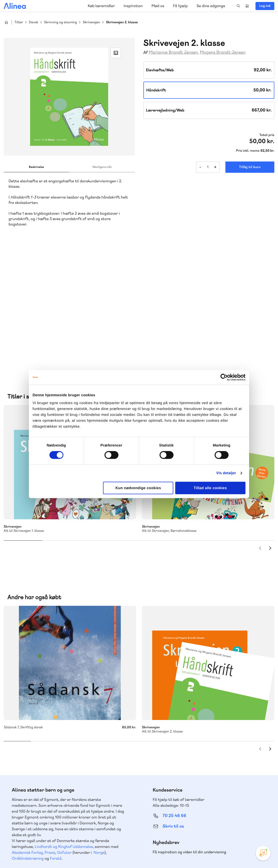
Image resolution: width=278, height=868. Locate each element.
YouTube (247, 831)
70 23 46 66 (33, 773)
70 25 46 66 (174, 689)
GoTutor (64, 725)
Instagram (224, 831)
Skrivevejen (91, 22)
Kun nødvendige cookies (138, 488)
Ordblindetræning (28, 731)
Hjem (6, 22)
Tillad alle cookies (210, 488)
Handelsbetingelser (230, 854)
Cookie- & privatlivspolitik (195, 854)
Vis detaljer (226, 473)
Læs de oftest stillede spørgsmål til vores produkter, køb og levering (64, 812)
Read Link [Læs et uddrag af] (116, 53)
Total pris (267, 135)
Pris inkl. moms (248, 151)
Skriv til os (173, 699)
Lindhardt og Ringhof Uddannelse (64, 720)
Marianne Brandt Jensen (173, 52)
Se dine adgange (211, 6)
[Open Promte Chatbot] (263, 853)
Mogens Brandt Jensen (223, 52)
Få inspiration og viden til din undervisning (189, 725)
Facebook (235, 831)
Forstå (56, 731)
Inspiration (133, 6)
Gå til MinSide (167, 757)
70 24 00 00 (174, 803)
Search (238, 6)
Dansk (34, 22)
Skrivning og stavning (60, 22)
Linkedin (259, 831)
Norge (99, 725)
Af (146, 53)
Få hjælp (180, 6)
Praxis (50, 725)
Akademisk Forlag (27, 725)
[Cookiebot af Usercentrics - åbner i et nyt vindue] (224, 377)
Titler (19, 22)
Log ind (265, 6)
